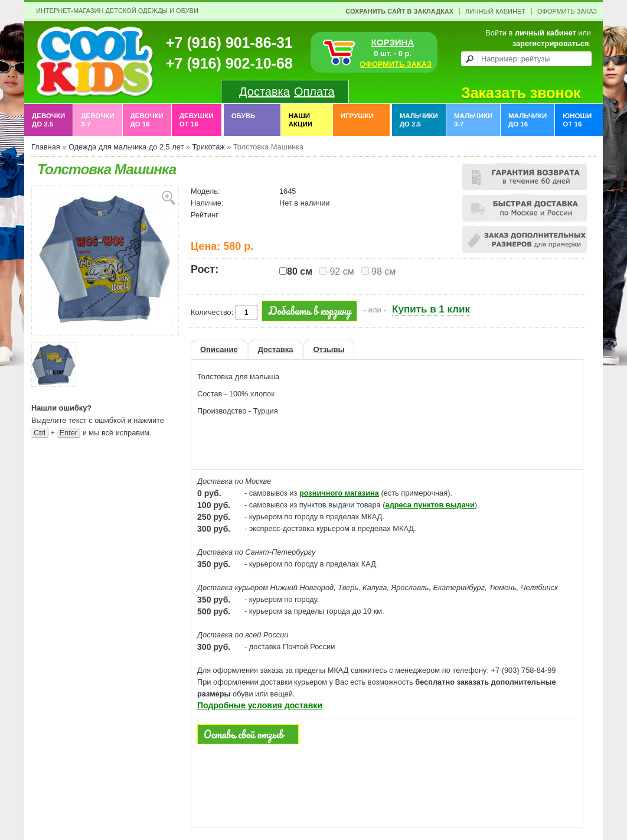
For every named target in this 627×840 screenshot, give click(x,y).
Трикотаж (208, 147)
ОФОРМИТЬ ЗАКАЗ (396, 64)
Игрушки (357, 120)
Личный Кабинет (495, 11)
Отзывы (329, 349)
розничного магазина (339, 493)
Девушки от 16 (197, 120)
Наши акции (301, 120)
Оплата (314, 92)
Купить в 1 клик (431, 309)
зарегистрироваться (551, 43)
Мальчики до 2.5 (419, 120)
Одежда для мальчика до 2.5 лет (126, 147)
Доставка (264, 92)
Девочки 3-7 (97, 120)
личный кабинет (546, 33)
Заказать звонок (521, 93)
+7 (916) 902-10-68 (229, 63)
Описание (219, 349)
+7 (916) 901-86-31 (229, 43)
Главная (46, 147)
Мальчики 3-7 (473, 120)
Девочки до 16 (147, 120)
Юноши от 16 (577, 120)
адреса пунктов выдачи (430, 505)
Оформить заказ (567, 11)
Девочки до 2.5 (48, 120)
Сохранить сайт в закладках (399, 11)
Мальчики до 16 (528, 120)
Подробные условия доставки (260, 705)
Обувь (244, 120)
